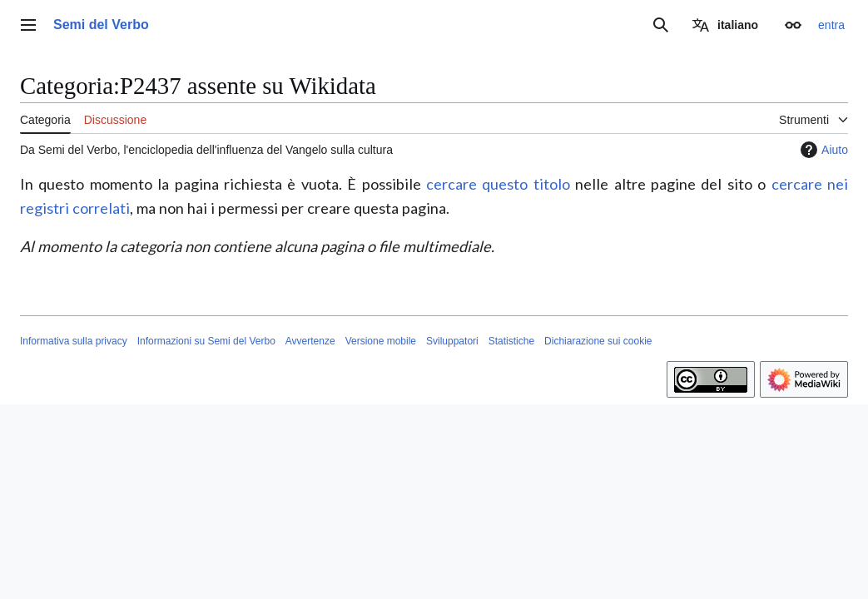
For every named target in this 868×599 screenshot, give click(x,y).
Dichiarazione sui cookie (598, 341)
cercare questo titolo (498, 184)
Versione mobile (381, 341)
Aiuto (822, 150)
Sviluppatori (452, 341)
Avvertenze (310, 341)
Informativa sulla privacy (74, 341)
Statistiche (511, 341)
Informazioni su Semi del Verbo (206, 341)
